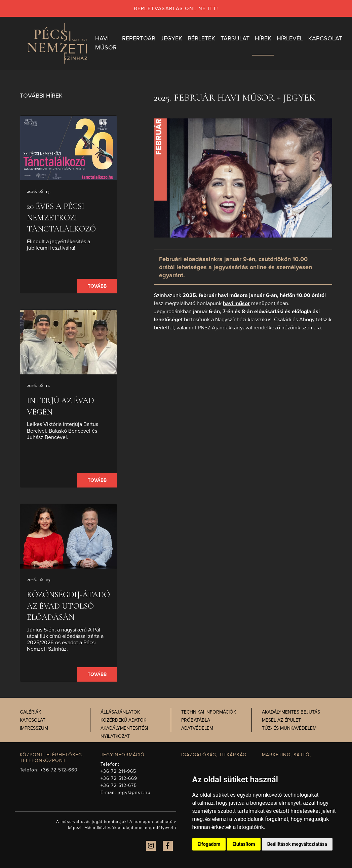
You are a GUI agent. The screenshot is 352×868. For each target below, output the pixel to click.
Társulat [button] (237, 39)
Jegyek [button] (173, 39)
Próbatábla (196, 721)
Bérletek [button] (203, 39)
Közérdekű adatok (123, 721)
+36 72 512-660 (59, 770)
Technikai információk (209, 713)
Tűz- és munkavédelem (289, 729)
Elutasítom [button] (244, 844)
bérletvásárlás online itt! (176, 8)
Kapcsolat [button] (327, 39)
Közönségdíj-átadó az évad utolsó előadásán (68, 607)
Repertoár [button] (140, 39)
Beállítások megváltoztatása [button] (297, 844)
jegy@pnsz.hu (134, 793)
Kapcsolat (33, 721)
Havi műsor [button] (108, 43)
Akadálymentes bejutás (291, 713)
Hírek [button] (265, 39)
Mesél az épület (281, 721)
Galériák (30, 713)
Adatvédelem (197, 729)
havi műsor (236, 304)
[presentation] (69, 149)
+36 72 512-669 (119, 779)
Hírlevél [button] (291, 39)
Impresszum (34, 729)
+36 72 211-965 (119, 772)
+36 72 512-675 (119, 786)
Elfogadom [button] (209, 844)
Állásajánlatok (120, 713)
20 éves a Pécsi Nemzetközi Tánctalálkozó (61, 218)
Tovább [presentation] (97, 287)
